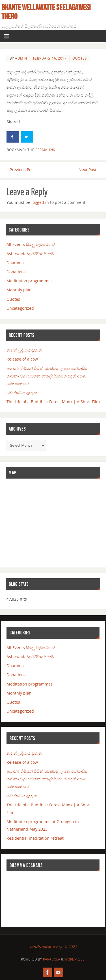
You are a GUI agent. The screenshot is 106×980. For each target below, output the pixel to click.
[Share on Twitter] (27, 137)
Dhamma (15, 263)
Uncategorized (20, 308)
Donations (16, 272)
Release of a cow (22, 359)
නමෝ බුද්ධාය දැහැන (24, 350)
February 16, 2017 (50, 58)
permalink (45, 150)
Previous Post (21, 170)
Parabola (52, 959)
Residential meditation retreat (35, 838)
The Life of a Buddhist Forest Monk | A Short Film (53, 402)
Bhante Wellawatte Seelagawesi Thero (46, 12)
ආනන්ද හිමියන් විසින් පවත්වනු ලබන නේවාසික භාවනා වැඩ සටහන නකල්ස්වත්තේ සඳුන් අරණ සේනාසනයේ (47, 376)
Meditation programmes (30, 281)
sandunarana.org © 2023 (53, 947)
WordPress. (75, 959)
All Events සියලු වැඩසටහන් (31, 244)
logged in (40, 202)
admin (21, 58)
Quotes (80, 58)
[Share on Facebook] (13, 137)
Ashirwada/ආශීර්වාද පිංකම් (30, 254)
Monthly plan (19, 290)
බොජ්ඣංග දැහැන (22, 393)
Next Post (89, 170)
